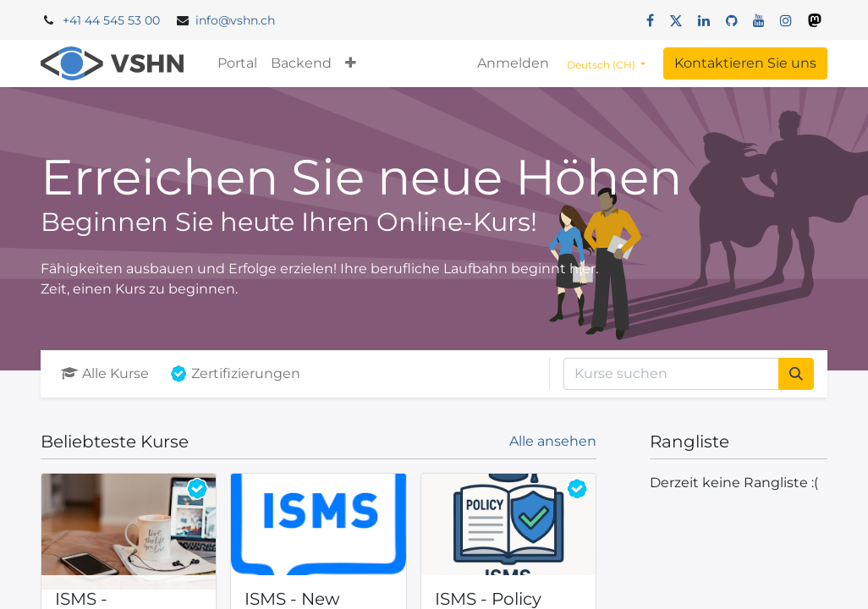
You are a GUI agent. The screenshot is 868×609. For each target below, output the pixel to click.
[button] (351, 63)
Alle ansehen (553, 441)
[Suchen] (796, 374)
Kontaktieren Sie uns (745, 63)
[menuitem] (237, 63)
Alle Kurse (105, 373)
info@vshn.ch (235, 20)
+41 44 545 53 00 (111, 20)
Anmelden (513, 63)
